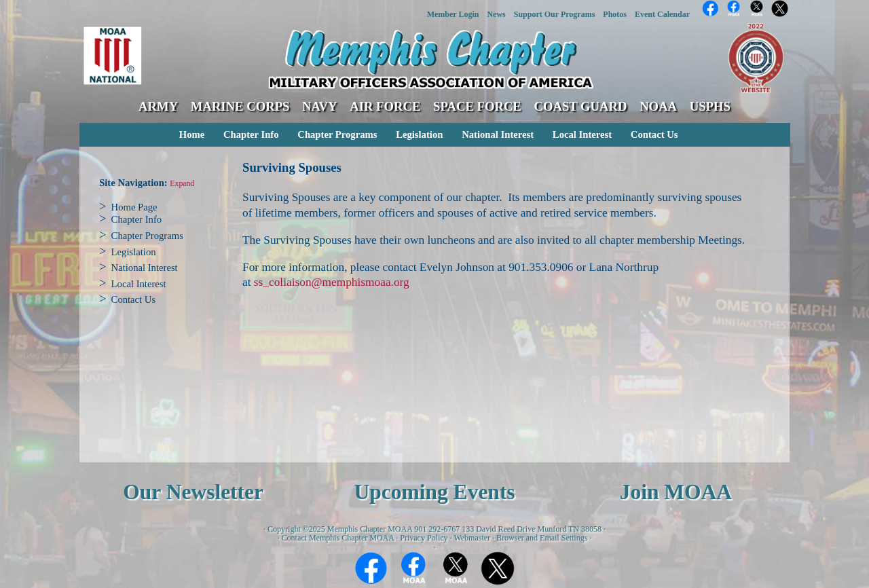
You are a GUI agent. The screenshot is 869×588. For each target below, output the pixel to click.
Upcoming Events (434, 492)
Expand (182, 184)
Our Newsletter (193, 492)
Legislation (419, 134)
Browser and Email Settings (542, 538)
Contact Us (654, 134)
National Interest (498, 134)
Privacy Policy (424, 538)
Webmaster (472, 538)
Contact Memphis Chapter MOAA (338, 538)
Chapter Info (251, 134)
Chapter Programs (337, 134)
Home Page (134, 207)
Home (192, 134)
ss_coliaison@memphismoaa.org (332, 282)
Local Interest (582, 134)
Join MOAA (676, 492)
